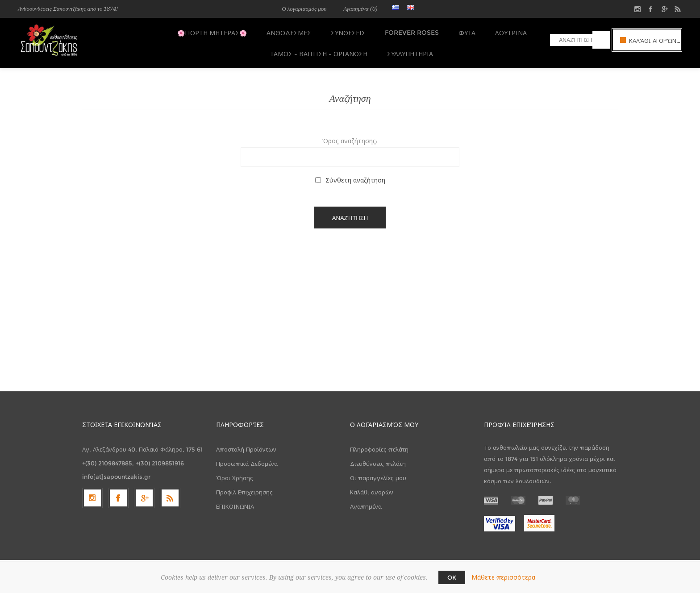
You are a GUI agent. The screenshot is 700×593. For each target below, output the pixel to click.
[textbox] (571, 40)
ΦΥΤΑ (462, 32)
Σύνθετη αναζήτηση (355, 174)
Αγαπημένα (366, 501)
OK (452, 577)
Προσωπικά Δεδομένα (247, 458)
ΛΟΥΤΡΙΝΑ (505, 32)
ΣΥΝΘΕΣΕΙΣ (347, 32)
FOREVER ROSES (409, 32)
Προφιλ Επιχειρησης (244, 486)
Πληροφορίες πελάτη (379, 444)
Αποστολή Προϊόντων (246, 444)
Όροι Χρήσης (235, 472)
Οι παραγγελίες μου (378, 472)
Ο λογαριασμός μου (304, 9)
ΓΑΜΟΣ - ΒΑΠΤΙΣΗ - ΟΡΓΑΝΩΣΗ (318, 49)
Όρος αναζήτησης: (350, 135)
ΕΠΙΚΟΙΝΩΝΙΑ (235, 501)
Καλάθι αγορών (372, 486)
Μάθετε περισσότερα (503, 577)
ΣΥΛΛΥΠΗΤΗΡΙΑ (407, 49)
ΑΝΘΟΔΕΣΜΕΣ (289, 32)
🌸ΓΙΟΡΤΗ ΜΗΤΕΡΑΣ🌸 (214, 32)
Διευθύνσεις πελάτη (378, 458)
